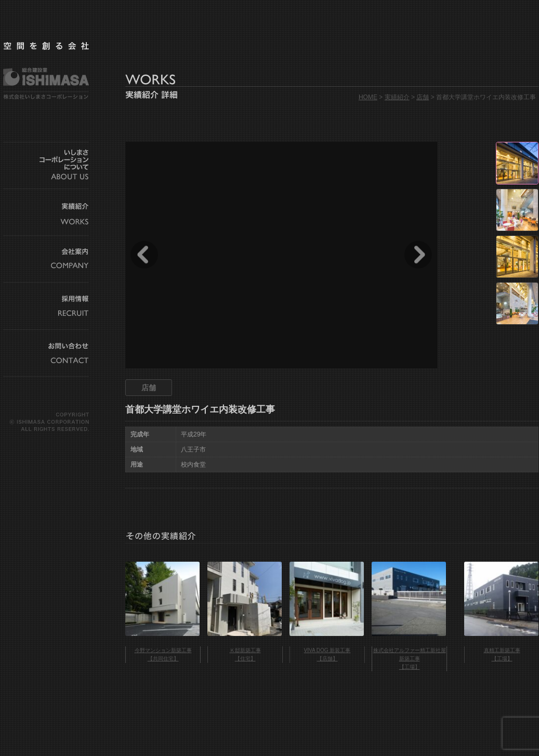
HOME (368, 97)
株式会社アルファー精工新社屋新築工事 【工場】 (410, 659)
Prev (144, 255)
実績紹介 (397, 97)
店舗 (423, 97)
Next (418, 255)
